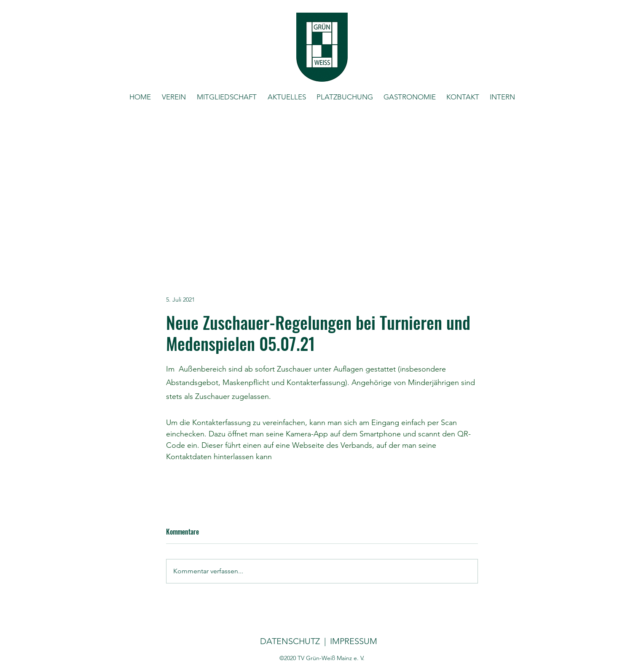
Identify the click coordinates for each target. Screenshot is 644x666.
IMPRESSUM (353, 641)
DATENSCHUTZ (290, 641)
